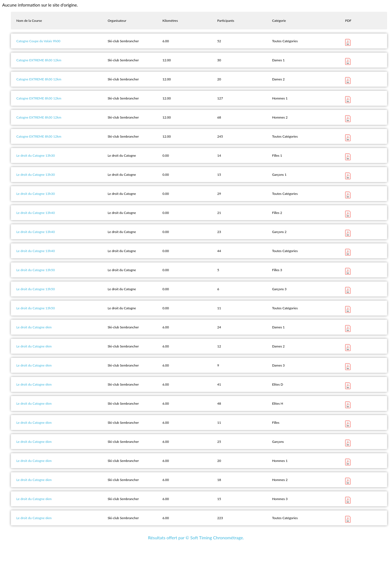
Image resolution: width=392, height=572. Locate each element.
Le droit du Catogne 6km (34, 327)
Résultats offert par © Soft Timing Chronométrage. (196, 538)
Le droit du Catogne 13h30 (36, 155)
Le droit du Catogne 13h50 (36, 270)
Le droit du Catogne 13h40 (36, 213)
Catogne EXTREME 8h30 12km (39, 60)
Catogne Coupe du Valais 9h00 (38, 41)
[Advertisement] (196, 558)
